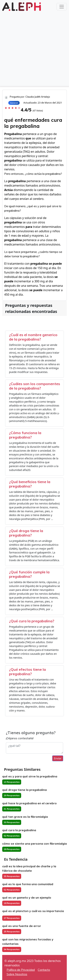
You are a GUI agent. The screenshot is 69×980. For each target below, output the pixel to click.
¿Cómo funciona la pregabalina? (25, 435)
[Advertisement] (34, 48)
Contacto (44, 970)
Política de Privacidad (21, 970)
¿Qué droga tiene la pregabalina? (26, 533)
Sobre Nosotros (17, 974)
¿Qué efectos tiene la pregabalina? (27, 672)
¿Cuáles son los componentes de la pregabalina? (34, 386)
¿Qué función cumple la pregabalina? (29, 574)
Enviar (58, 758)
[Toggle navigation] (62, 7)
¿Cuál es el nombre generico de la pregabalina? (33, 337)
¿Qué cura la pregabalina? (32, 621)
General (14, 103)
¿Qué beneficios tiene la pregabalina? (30, 484)
